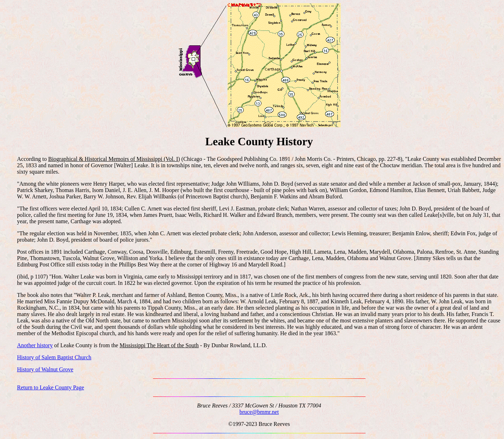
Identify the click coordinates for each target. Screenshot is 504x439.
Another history (35, 345)
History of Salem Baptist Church (54, 357)
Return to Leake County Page (50, 387)
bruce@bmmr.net (259, 412)
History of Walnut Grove (45, 369)
